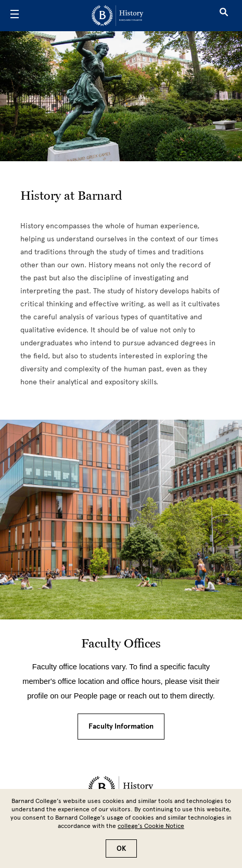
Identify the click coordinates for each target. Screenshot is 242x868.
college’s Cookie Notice (151, 826)
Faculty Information (121, 726)
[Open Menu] (15, 16)
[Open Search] (224, 16)
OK (121, 848)
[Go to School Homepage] (117, 16)
